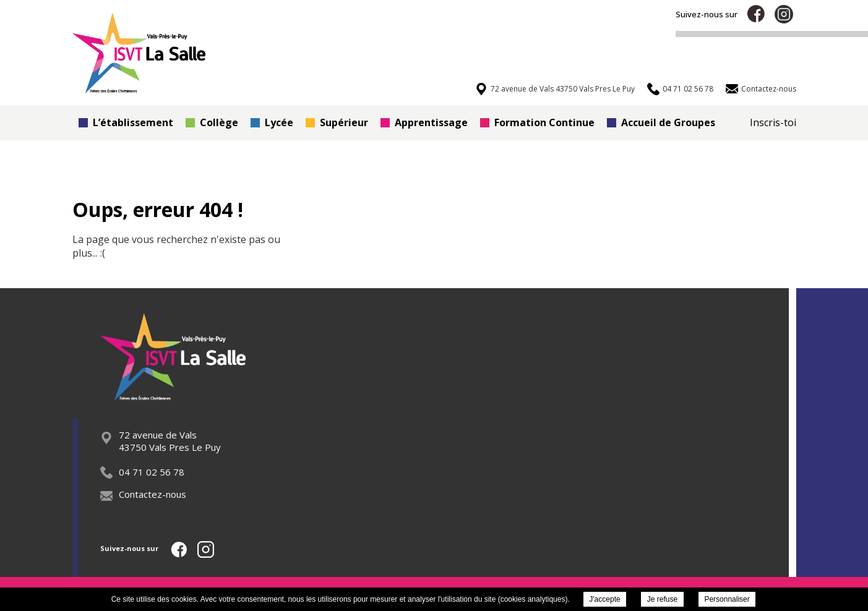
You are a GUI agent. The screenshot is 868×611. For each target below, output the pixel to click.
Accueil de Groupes (661, 122)
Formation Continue (537, 122)
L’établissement (126, 122)
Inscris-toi (773, 122)
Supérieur (337, 122)
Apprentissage (424, 122)
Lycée (272, 122)
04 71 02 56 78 (142, 472)
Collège (212, 122)
